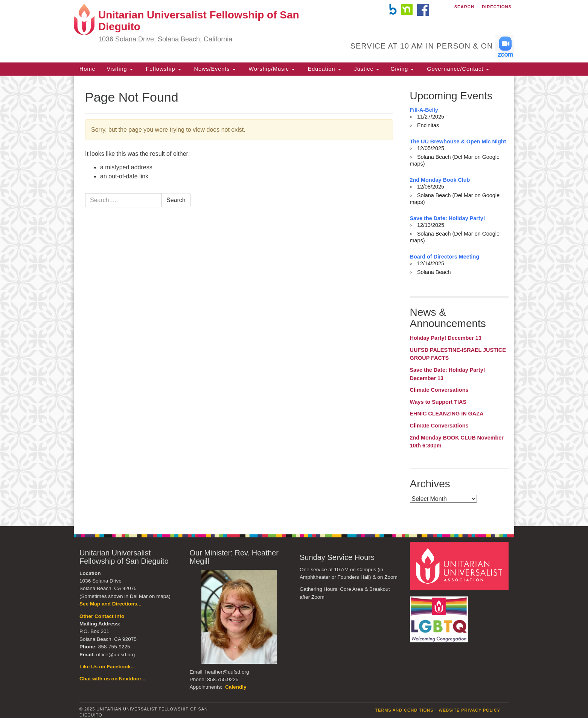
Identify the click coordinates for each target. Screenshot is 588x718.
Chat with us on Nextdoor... (112, 679)
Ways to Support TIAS (438, 402)
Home (87, 69)
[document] (294, 301)
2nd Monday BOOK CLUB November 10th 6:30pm (457, 442)
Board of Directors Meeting (445, 257)
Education (324, 69)
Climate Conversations (439, 390)
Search (464, 7)
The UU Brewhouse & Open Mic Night (458, 141)
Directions (497, 7)
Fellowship (163, 69)
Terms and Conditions (404, 710)
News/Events (214, 69)
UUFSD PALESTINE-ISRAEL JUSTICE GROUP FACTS (458, 354)
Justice (366, 69)
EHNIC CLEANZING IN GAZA (447, 414)
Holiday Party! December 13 (446, 338)
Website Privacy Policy (469, 710)
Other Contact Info (102, 616)
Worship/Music (271, 69)
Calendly (236, 687)
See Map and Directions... (110, 604)
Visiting (120, 69)
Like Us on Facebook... (107, 667)
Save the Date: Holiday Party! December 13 (448, 374)
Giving (402, 69)
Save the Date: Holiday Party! (448, 218)
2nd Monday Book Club (440, 180)
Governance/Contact (457, 69)
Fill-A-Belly (424, 110)
